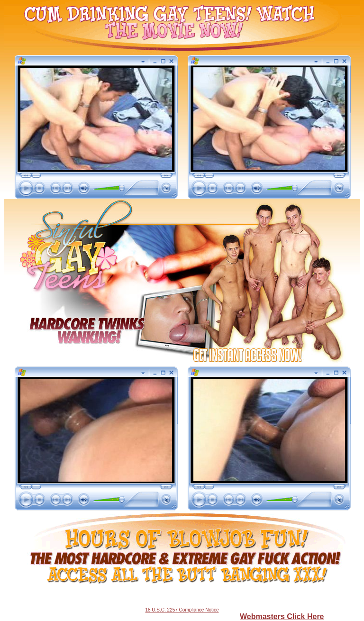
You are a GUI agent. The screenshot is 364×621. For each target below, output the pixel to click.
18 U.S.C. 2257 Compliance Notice (182, 610)
